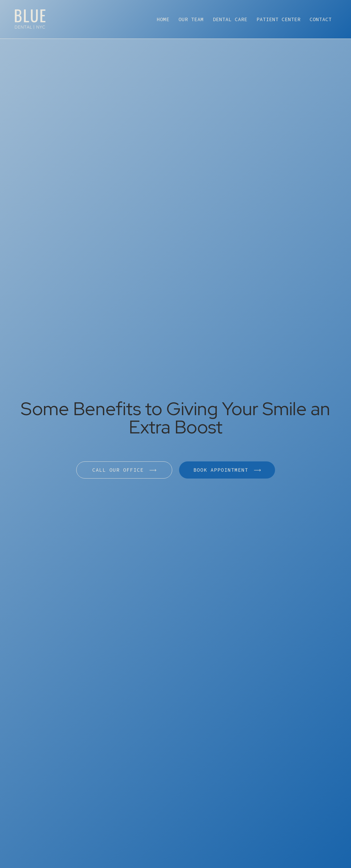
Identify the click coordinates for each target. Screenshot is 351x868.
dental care (230, 19)
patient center (278, 19)
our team (191, 19)
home (163, 19)
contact (321, 19)
